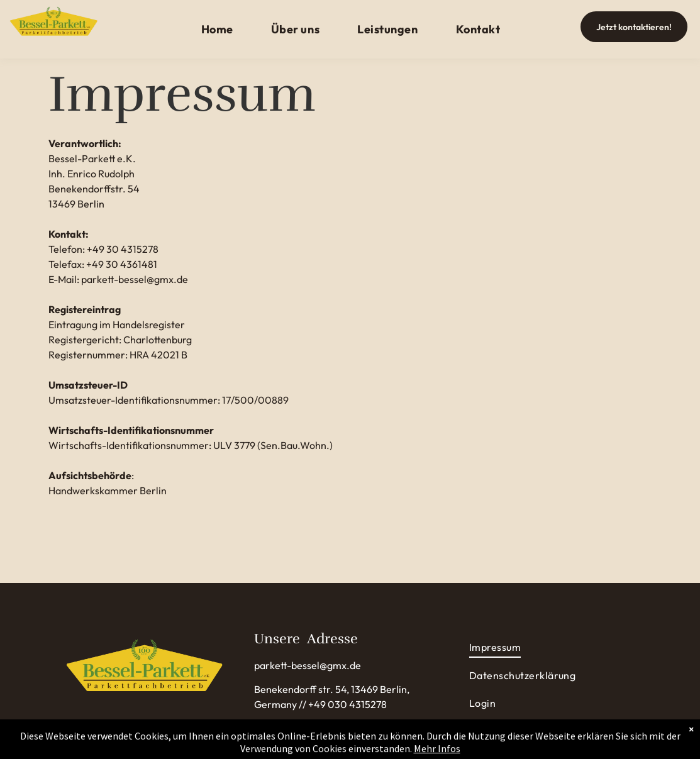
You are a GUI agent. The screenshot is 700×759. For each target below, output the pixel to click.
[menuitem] (217, 29)
